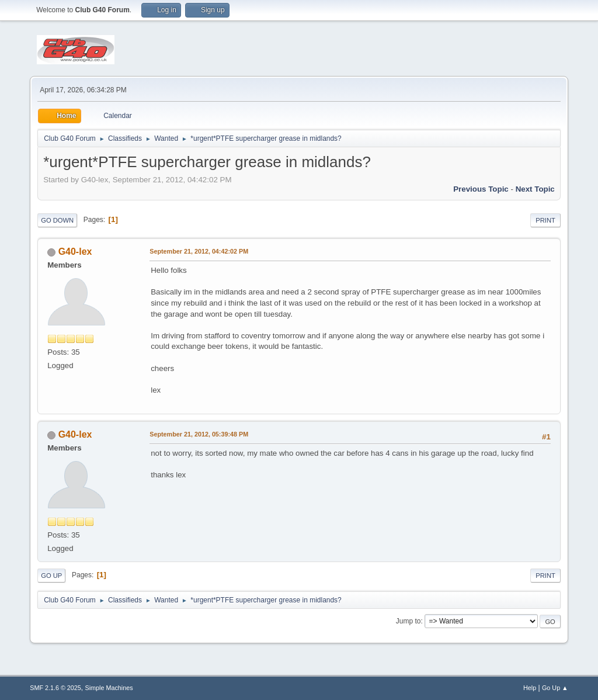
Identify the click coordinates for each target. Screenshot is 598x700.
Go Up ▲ (555, 688)
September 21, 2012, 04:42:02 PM (199, 251)
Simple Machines (109, 688)
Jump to (408, 621)
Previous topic (481, 189)
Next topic (535, 189)
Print (545, 220)
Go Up (51, 576)
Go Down (57, 220)
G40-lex (75, 252)
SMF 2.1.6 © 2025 (55, 688)
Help (530, 688)
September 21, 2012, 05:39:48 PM (199, 434)
